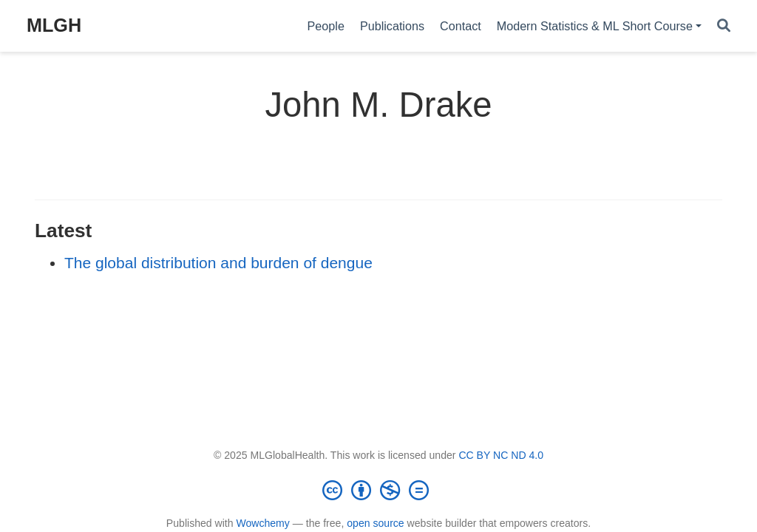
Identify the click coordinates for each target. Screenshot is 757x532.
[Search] (724, 26)
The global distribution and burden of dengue (218, 263)
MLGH (54, 25)
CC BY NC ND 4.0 (501, 455)
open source (375, 523)
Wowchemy (262, 523)
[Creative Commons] (378, 490)
